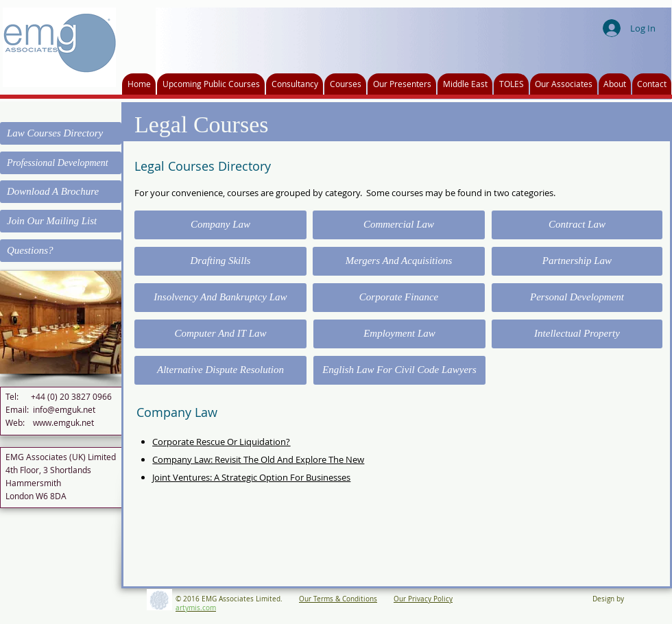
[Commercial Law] (399, 225)
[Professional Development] (61, 163)
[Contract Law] (577, 225)
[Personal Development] (577, 298)
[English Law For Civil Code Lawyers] (399, 370)
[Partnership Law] (577, 261)
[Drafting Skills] (220, 261)
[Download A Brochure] (61, 192)
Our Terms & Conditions (338, 599)
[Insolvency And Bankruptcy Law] (220, 298)
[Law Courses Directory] (61, 133)
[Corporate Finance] (399, 298)
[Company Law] (220, 225)
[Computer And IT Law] (220, 334)
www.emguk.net (63, 422)
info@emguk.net (64, 409)
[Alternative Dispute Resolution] (220, 370)
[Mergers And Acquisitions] (399, 261)
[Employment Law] (399, 334)
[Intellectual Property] (577, 334)
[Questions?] (61, 251)
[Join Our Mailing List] (61, 221)
